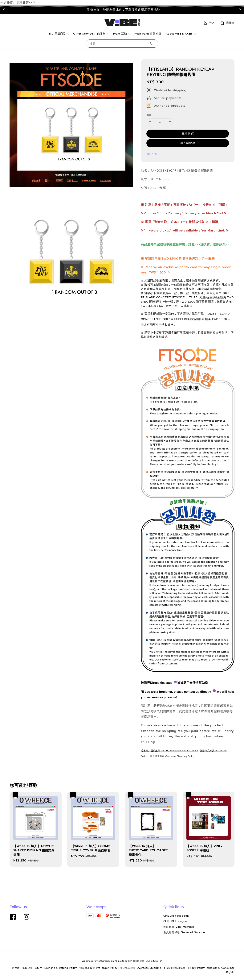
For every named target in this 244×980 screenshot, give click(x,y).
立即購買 (188, 133)
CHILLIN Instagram (176, 921)
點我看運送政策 (188, 10)
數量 (149, 115)
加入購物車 (188, 143)
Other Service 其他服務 (89, 34)
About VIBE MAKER (179, 34)
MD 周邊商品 (57, 34)
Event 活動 (120, 34)
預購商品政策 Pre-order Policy (98, 968)
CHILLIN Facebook (176, 916)
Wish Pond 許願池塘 (148, 34)
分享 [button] (152, 154)
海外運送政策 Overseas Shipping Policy (172, 756)
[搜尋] (152, 43)
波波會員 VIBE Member (179, 927)
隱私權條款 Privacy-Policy (189, 968)
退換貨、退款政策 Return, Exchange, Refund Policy (169, 751)
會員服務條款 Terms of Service (184, 932)
